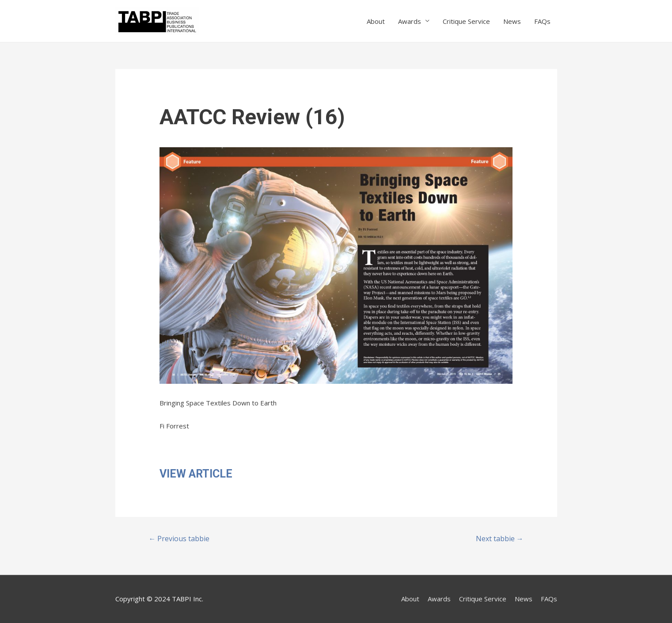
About (376, 21)
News (512, 21)
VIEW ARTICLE (196, 474)
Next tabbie (500, 539)
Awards (410, 21)
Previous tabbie (179, 539)
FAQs (542, 21)
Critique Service (466, 21)
